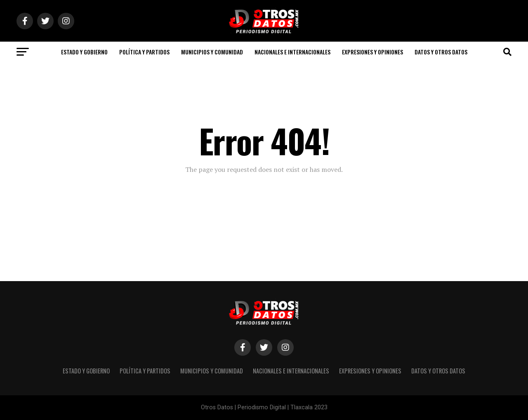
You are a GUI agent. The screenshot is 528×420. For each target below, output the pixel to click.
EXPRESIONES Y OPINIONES (372, 52)
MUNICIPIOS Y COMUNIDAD (212, 52)
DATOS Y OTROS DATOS (441, 52)
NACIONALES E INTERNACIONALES (292, 52)
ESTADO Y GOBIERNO (84, 52)
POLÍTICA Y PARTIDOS (144, 52)
